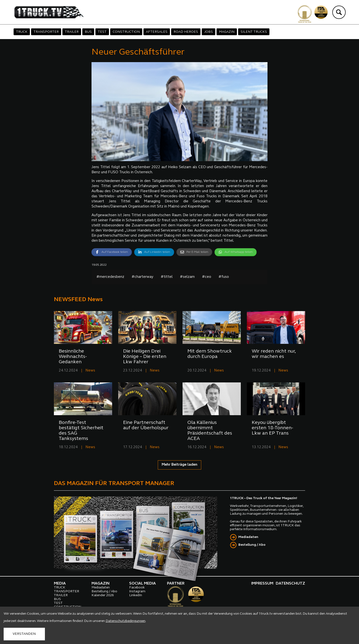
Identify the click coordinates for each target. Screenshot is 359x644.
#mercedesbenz (110, 277)
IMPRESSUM (262, 584)
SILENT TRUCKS (254, 32)
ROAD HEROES (186, 32)
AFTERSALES (157, 32)
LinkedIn (136, 595)
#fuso (224, 277)
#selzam (187, 277)
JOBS (209, 32)
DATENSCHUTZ (290, 584)
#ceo (207, 277)
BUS (88, 32)
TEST (102, 32)
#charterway (142, 277)
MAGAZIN (227, 32)
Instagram (137, 591)
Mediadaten (248, 537)
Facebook (137, 588)
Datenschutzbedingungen (125, 621)
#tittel (167, 277)
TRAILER (72, 32)
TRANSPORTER (46, 32)
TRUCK (22, 32)
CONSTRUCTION (126, 32)
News (90, 371)
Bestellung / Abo (252, 545)
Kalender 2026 (103, 595)
